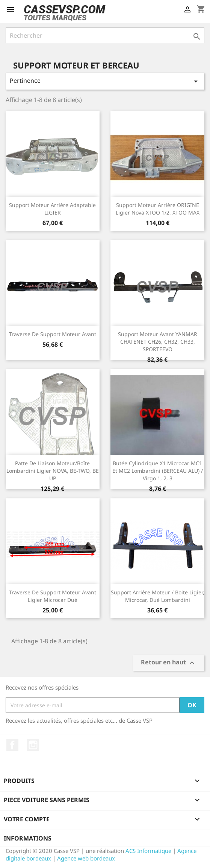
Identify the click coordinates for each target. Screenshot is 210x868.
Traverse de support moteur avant (53, 334)
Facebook (12, 745)
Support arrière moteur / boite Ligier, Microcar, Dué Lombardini (158, 596)
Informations (28, 838)
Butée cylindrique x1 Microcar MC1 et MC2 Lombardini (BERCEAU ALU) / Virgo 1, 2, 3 (158, 471)
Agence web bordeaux (86, 858)
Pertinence (105, 81)
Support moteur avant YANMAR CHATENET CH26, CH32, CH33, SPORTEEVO (158, 342)
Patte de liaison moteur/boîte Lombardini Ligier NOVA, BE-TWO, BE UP (53, 471)
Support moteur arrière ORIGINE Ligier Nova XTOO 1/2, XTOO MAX (158, 209)
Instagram (33, 745)
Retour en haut (169, 663)
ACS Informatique (148, 851)
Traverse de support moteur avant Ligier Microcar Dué (53, 596)
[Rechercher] (105, 35)
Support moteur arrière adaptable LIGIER (52, 209)
